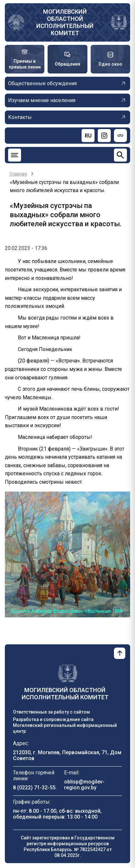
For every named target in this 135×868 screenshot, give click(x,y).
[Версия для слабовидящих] (120, 136)
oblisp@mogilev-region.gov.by (84, 785)
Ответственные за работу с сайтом (51, 712)
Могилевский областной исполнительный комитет (65, 22)
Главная (18, 174)
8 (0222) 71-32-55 (34, 788)
